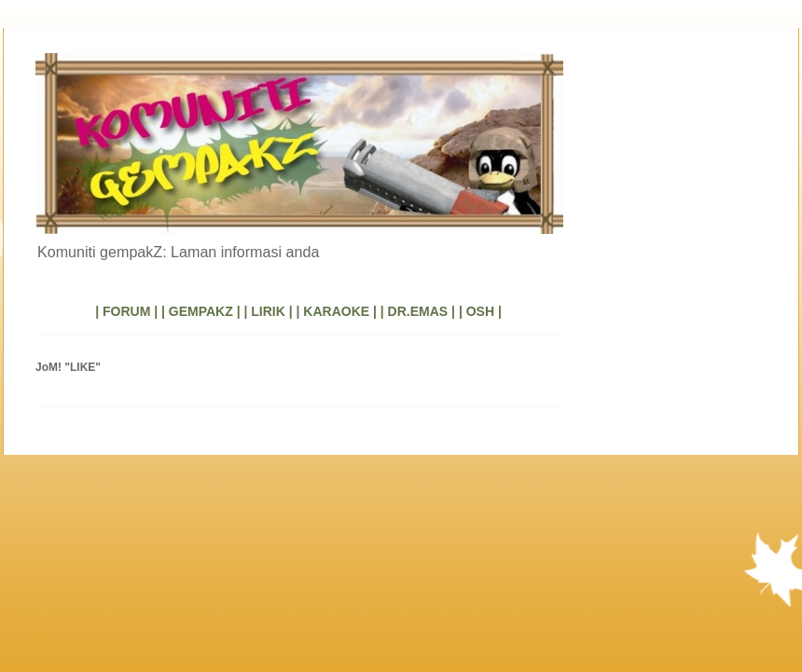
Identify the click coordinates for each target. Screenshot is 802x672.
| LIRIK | (268, 311)
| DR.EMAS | (418, 311)
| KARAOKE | (337, 311)
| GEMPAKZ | (201, 311)
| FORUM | (126, 311)
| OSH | (480, 311)
